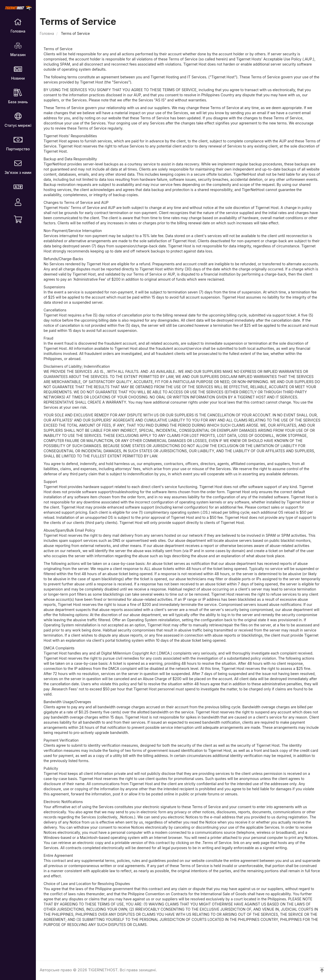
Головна (47, 33)
